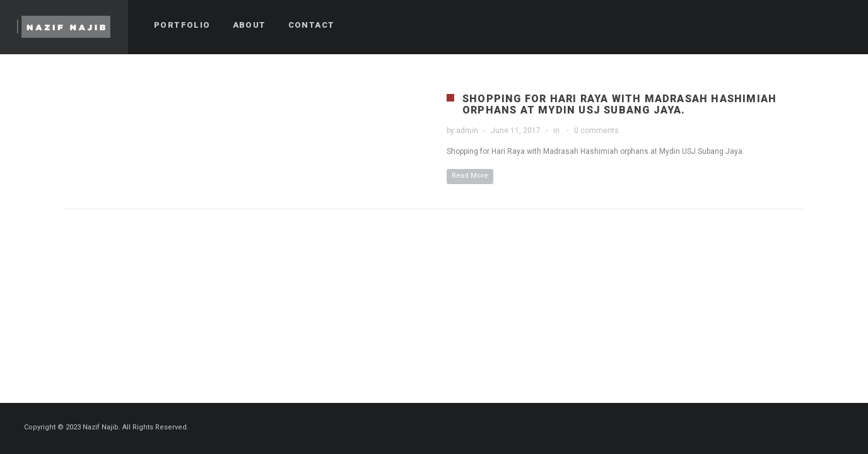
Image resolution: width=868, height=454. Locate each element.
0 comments (596, 131)
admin (467, 131)
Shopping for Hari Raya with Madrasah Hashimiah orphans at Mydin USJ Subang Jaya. (619, 104)
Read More (470, 176)
